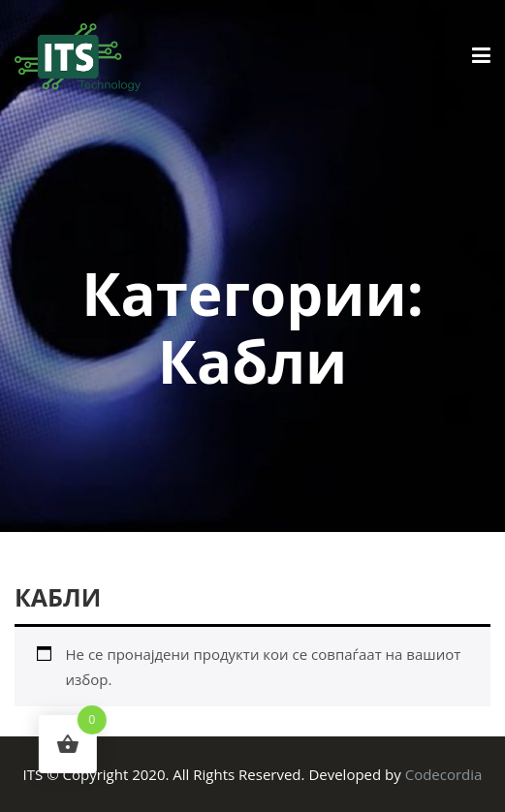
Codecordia (444, 774)
